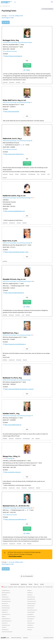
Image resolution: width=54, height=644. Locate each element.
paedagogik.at (30, 614)
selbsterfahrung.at (6, 625)
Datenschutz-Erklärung (16, 638)
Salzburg (35, 587)
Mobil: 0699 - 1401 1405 (9, 467)
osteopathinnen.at (6, 614)
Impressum (25, 638)
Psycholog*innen (6, 6)
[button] (52, 2)
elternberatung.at (31, 597)
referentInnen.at (31, 623)
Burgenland (11, 587)
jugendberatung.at (31, 604)
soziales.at (4, 627)
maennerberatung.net (32, 610)
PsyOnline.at (5, 623)
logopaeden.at (5, 610)
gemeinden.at (5, 604)
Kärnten (16, 587)
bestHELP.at (30, 593)
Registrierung (24, 584)
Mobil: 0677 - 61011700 (9, 512)
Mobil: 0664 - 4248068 (9, 147)
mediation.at (5, 612)
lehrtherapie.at (31, 608)
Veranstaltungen (32, 174)
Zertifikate (5, 261)
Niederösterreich (22, 587)
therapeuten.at (5, 630)
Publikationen (23, 174)
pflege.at (4, 617)
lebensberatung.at (6, 608)
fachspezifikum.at (31, 599)
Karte (21, 45)
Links (38, 174)
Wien (52, 587)
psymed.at (30, 621)
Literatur (17, 174)
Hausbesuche (12, 223)
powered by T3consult (48, 638)
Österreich (5, 587)
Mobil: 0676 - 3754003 (9, 339)
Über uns (36, 584)
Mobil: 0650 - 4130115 (9, 288)
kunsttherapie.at (31, 606)
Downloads (12, 82)
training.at (30, 630)
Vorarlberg (48, 587)
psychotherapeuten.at (7, 621)
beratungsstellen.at (6, 593)
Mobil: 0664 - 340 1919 (9, 206)
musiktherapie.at (31, 612)
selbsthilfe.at (30, 625)
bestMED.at (4, 595)
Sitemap (30, 584)
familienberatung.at (6, 601)
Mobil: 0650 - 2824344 (9, 49)
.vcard (23, 82)
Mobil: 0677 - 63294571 (9, 107)
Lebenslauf (5, 82)
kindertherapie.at (6, 606)
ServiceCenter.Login (15, 584)
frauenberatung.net (32, 601)
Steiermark (40, 587)
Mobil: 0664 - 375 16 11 (9, 247)
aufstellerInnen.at (6, 591)
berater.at (29, 591)
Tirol (44, 587)
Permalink (18, 82)
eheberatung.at (5, 597)
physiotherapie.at (31, 617)
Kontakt (42, 584)
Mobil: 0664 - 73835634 (9, 384)
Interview (11, 174)
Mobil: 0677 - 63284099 (9, 420)
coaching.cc (30, 595)
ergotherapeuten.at (6, 599)
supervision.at (30, 627)
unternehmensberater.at (7, 632)
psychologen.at (31, 619)
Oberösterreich (29, 587)
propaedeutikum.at (6, 619)
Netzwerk (5, 178)
